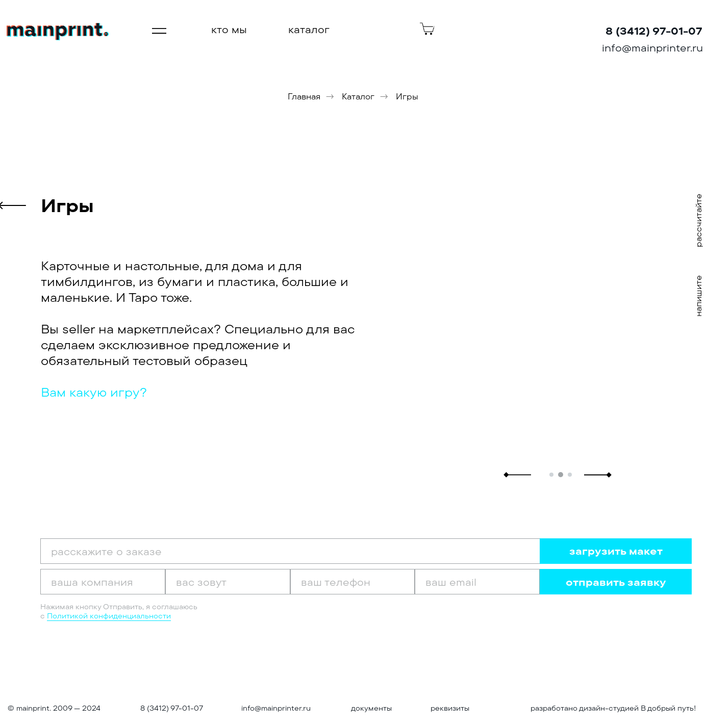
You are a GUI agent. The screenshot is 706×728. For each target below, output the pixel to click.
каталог (309, 29)
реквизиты (450, 708)
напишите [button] (698, 296)
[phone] (353, 582)
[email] (477, 582)
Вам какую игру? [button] (94, 392)
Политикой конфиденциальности (109, 616)
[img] (58, 32)
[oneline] (103, 582)
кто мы (229, 29)
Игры (407, 97)
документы (371, 708)
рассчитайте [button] (698, 220)
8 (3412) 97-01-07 (172, 708)
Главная (304, 97)
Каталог (358, 97)
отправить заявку (616, 582)
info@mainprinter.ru (276, 708)
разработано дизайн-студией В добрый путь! (613, 708)
